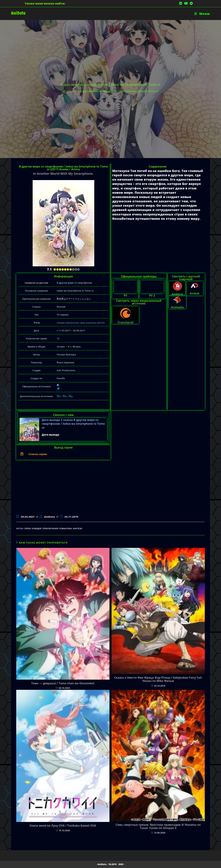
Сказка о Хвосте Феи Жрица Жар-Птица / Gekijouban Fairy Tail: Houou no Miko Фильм (158, 679)
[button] (63, 454)
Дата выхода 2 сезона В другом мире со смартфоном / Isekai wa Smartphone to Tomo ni (73, 424)
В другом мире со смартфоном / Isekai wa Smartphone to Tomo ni (119, 91)
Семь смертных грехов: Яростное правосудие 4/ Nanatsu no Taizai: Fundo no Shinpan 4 (158, 826)
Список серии (40, 454)
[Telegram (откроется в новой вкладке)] (191, 3)
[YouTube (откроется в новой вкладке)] (186, 3)
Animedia (177, 307)
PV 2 (152, 295)
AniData (18, 13)
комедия (61, 323)
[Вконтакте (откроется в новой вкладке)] (181, 3)
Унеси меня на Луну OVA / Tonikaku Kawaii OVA (63, 826)
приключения (72, 323)
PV (126, 295)
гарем (82, 323)
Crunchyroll (126, 322)
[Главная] (64, 91)
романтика (91, 323)
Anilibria (177, 294)
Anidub (194, 293)
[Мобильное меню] (202, 14)
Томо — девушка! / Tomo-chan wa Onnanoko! (63, 683)
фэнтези (101, 323)
